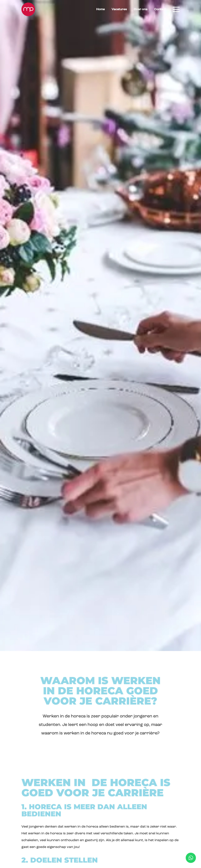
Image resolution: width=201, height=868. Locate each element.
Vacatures (119, 9)
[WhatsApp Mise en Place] (191, 858)
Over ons (141, 9)
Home (100, 9)
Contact (160, 9)
